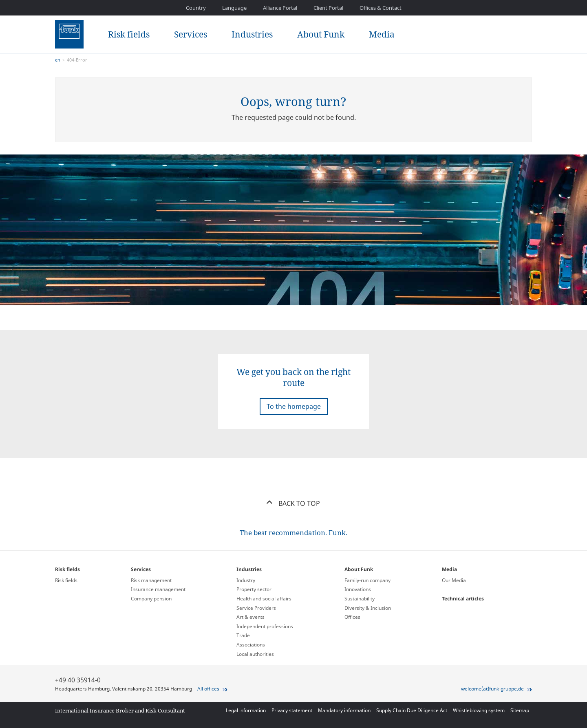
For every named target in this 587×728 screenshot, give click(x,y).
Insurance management (158, 589)
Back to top (294, 503)
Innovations (358, 589)
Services (191, 34)
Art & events (250, 617)
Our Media (454, 580)
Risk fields (129, 34)
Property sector (254, 589)
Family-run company (367, 580)
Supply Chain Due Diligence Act (412, 710)
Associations (251, 645)
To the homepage (294, 406)
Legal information (246, 710)
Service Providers (256, 608)
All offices (208, 689)
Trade (243, 635)
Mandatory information (344, 710)
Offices (352, 617)
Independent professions (265, 626)
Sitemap (520, 710)
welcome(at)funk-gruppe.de (492, 689)
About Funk (321, 34)
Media (382, 34)
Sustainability (360, 599)
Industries (252, 34)
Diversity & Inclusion (368, 608)
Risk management (151, 580)
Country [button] (196, 8)
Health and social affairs (264, 599)
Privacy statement (292, 710)
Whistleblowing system (479, 710)
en (58, 60)
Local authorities (255, 654)
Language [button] (234, 8)
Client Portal (328, 8)
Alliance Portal (280, 8)
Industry (246, 580)
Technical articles (463, 599)
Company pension (151, 599)
